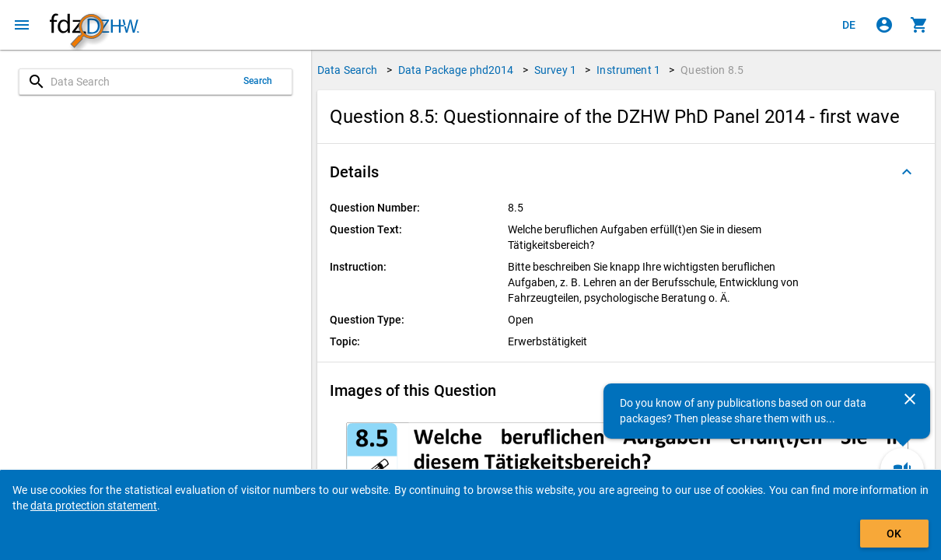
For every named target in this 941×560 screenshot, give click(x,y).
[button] (626, 172)
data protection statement (94, 506)
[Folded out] (907, 172)
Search (258, 81)
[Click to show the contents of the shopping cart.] (919, 25)
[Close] (910, 399)
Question (712, 70)
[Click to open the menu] (22, 25)
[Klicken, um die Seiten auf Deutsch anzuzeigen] (849, 25)
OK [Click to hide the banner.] (894, 534)
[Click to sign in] (884, 25)
